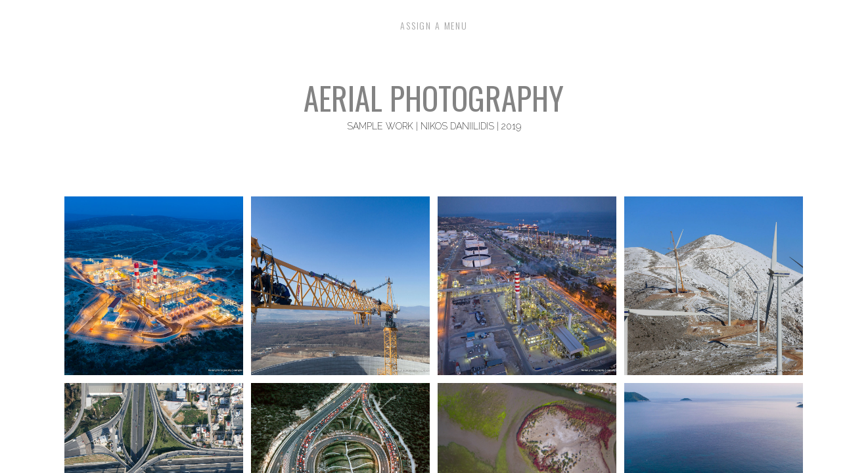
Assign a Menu (434, 27)
